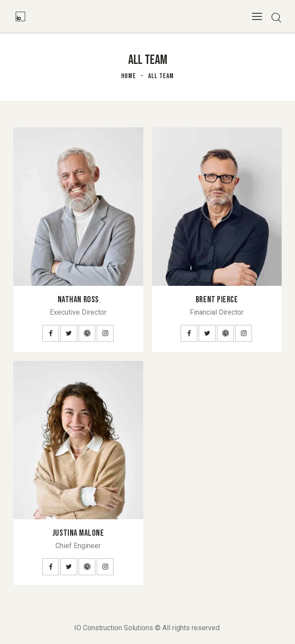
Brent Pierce (217, 300)
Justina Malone (78, 533)
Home (129, 76)
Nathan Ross (78, 300)
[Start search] (276, 18)
